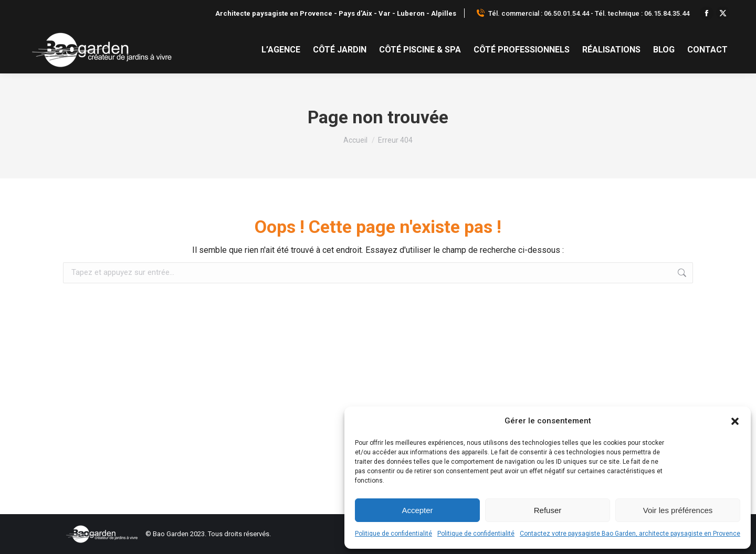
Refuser (548, 510)
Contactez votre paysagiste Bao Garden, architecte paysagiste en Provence (630, 534)
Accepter (417, 510)
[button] (735, 421)
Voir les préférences (678, 510)
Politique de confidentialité (393, 534)
